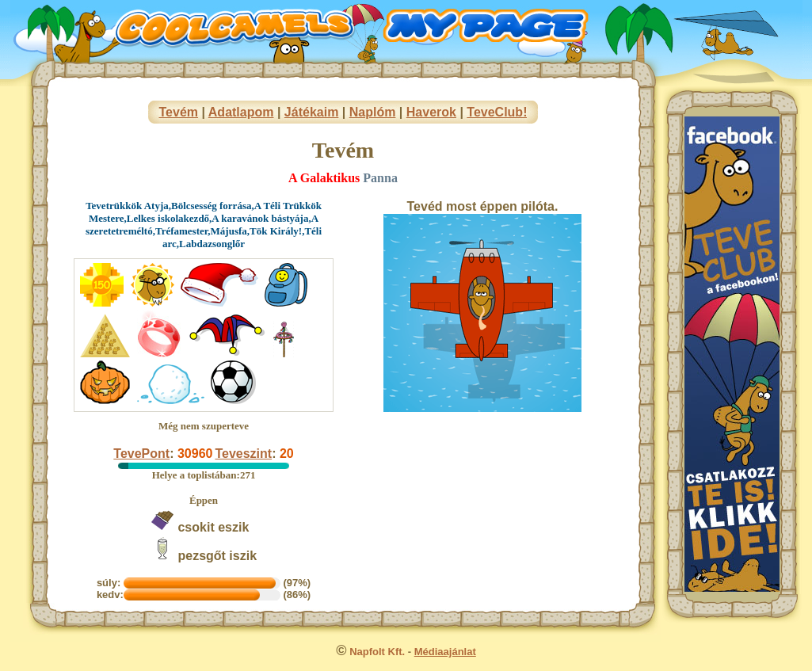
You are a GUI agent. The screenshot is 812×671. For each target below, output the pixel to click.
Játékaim (312, 112)
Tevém (179, 112)
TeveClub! (497, 112)
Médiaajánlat (445, 652)
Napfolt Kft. (377, 652)
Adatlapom (241, 112)
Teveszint (243, 454)
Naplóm (373, 112)
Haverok (431, 112)
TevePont (141, 454)
